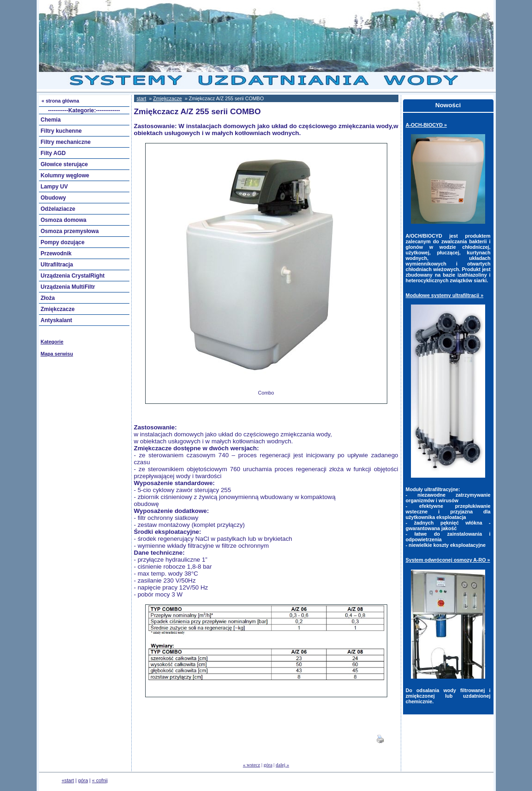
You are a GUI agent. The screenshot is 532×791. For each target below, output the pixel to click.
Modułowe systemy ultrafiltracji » (445, 295)
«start (68, 780)
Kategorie (52, 342)
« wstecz (252, 765)
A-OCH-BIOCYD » (426, 125)
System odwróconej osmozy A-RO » (448, 560)
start (142, 98)
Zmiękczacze (167, 98)
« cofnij (100, 780)
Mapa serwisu (57, 354)
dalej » (283, 765)
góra (268, 765)
